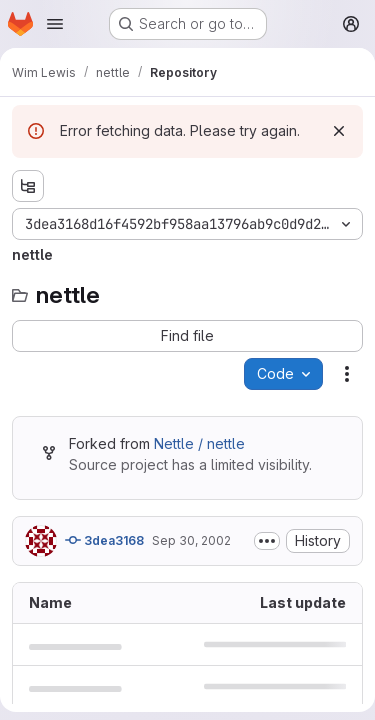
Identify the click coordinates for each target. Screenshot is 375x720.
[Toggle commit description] (267, 541)
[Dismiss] (339, 131)
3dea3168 (104, 540)
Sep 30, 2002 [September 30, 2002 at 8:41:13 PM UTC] (191, 540)
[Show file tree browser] (28, 186)
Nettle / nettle (199, 443)
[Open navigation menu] (55, 24)
